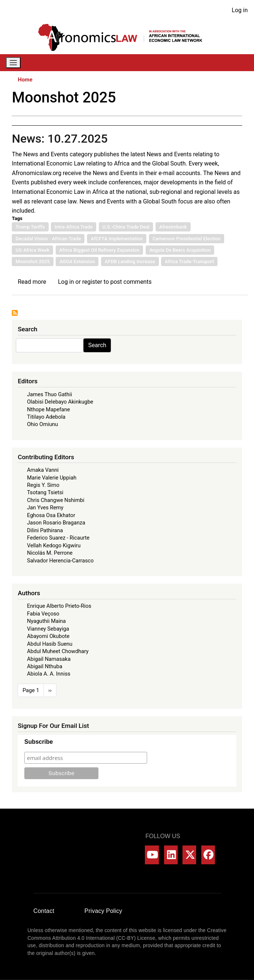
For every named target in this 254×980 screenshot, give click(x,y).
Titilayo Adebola (46, 417)
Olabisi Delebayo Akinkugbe (60, 402)
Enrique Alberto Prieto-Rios (59, 606)
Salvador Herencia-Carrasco (60, 561)
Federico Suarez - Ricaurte (58, 538)
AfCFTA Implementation (117, 239)
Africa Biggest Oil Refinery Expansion (100, 250)
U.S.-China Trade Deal (126, 227)
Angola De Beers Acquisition (180, 250)
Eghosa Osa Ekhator (51, 515)
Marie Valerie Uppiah (52, 478)
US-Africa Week (32, 250)
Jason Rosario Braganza (56, 523)
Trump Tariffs (30, 227)
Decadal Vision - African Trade (48, 239)
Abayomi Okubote (48, 636)
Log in (240, 10)
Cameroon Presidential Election (187, 239)
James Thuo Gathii (49, 394)
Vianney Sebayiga (48, 629)
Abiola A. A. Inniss (49, 674)
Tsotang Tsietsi (45, 492)
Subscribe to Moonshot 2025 (15, 313)
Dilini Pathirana (45, 530)
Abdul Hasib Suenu (50, 644)
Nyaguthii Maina (46, 621)
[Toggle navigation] (13, 63)
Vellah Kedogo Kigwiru (54, 545)
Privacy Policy (103, 911)
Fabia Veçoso (43, 614)
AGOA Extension (77, 261)
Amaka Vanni (43, 470)
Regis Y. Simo (43, 485)
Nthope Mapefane (48, 409)
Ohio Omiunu (42, 424)
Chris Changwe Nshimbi (55, 500)
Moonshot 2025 (33, 261)
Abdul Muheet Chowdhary (58, 651)
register (92, 282)
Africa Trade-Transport (189, 261)
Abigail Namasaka (49, 659)
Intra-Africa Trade (74, 227)
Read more (32, 282)
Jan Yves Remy (45, 508)
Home (25, 80)
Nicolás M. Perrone (50, 553)
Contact (44, 911)
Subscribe (39, 742)
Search (97, 345)
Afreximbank (173, 227)
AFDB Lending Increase (130, 261)
